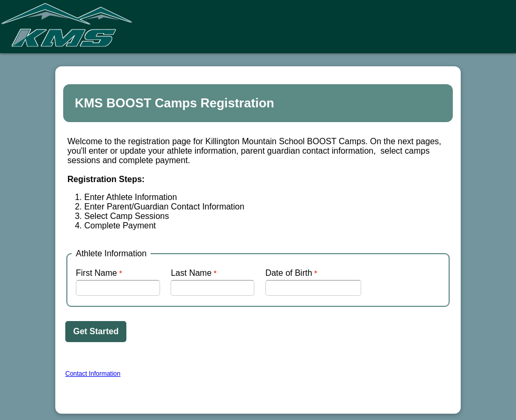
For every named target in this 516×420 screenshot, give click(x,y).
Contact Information (93, 374)
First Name (96, 273)
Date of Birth (289, 273)
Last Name (191, 273)
